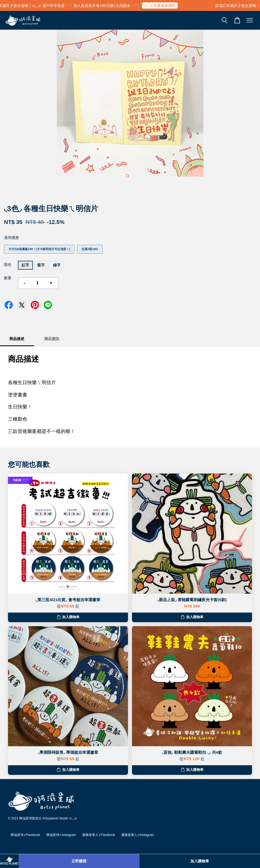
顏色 (8, 265)
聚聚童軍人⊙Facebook (99, 835)
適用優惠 (11, 238)
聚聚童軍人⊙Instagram (138, 835)
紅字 (25, 265)
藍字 (41, 265)
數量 (8, 278)
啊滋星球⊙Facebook (25, 835)
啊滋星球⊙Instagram (61, 835)
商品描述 (17, 339)
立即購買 (79, 861)
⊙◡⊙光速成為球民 (163, 5)
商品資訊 (52, 339)
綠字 (57, 265)
